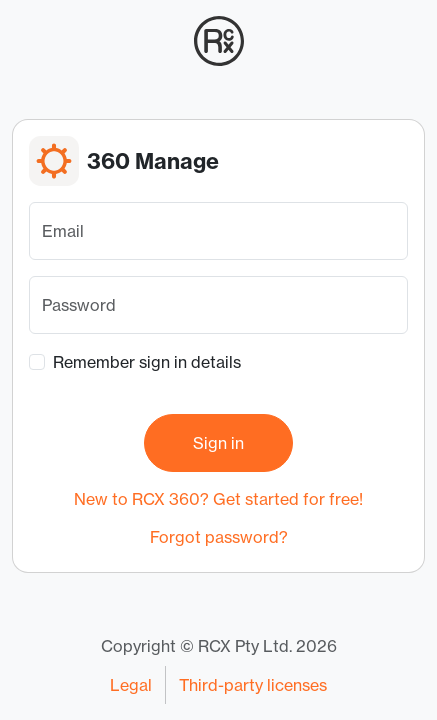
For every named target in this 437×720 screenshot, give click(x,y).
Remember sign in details (147, 362)
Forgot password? (219, 537)
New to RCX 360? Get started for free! (218, 499)
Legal (131, 685)
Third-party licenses (253, 685)
